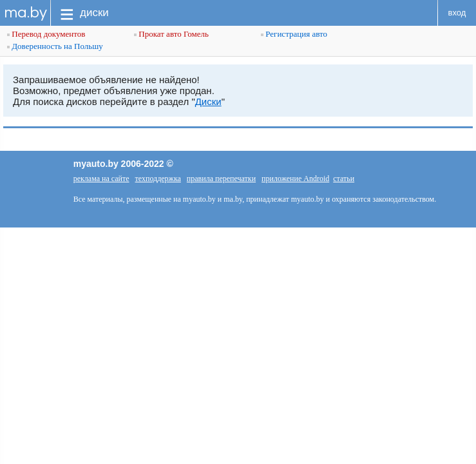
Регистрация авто (294, 34)
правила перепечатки (221, 179)
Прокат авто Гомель (171, 34)
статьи (344, 179)
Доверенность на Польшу (55, 46)
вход (457, 13)
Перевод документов (46, 34)
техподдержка (158, 179)
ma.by (25, 13)
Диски (208, 101)
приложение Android (295, 179)
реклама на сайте (101, 179)
